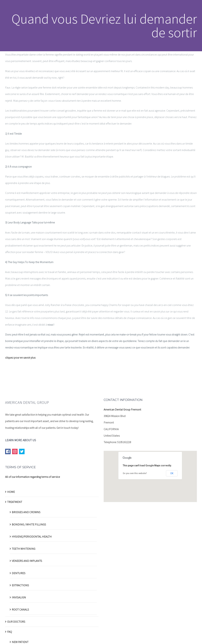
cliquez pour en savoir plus (20, 358)
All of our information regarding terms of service (33, 477)
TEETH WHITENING (24, 549)
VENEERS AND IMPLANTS (27, 561)
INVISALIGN (19, 597)
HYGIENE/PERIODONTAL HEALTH (32, 537)
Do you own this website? (135, 473)
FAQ (10, 632)
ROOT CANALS (20, 609)
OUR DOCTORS (16, 622)
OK (172, 473)
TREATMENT (15, 502)
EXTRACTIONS (20, 585)
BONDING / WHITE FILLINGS (29, 524)
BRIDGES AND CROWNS (26, 512)
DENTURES (19, 573)
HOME (11, 492)
